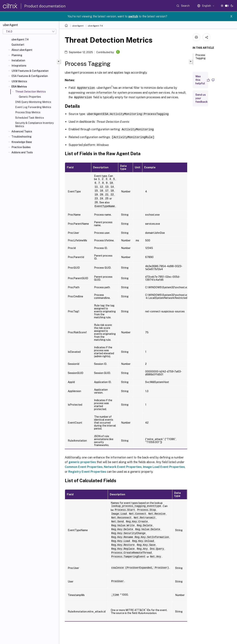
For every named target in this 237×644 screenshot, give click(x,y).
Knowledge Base (22, 142)
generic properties (82, 461)
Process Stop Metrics (28, 112)
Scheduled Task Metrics (30, 118)
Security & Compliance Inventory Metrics (34, 125)
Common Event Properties (84, 466)
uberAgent (78, 26)
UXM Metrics (19, 81)
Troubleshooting (21, 137)
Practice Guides (21, 147)
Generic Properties (30, 97)
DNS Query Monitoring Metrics (33, 102)
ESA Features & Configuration (30, 76)
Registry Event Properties (87, 471)
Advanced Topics (22, 131)
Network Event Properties (123, 466)
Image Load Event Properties (164, 466)
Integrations (19, 66)
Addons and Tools (22, 152)
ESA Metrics (19, 87)
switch (133, 16)
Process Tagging (200, 58)
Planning (17, 55)
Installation (18, 60)
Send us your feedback (201, 98)
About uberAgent (22, 50)
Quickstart (18, 45)
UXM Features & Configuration (30, 71)
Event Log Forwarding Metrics (33, 107)
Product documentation (45, 6)
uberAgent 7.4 (20, 39)
